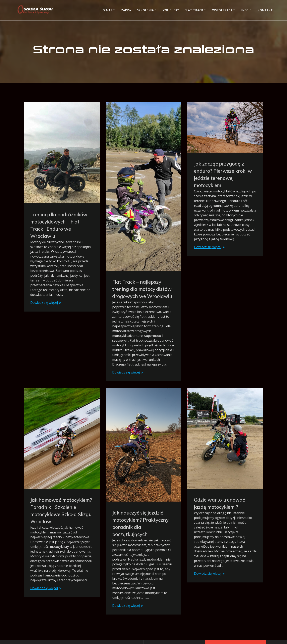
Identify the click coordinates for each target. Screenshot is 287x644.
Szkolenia (145, 10)
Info (245, 10)
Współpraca (222, 10)
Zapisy (126, 10)
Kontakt (265, 10)
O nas (107, 10)
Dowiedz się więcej (44, 303)
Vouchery (171, 10)
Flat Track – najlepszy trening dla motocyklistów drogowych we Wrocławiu (142, 289)
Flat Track (194, 10)
